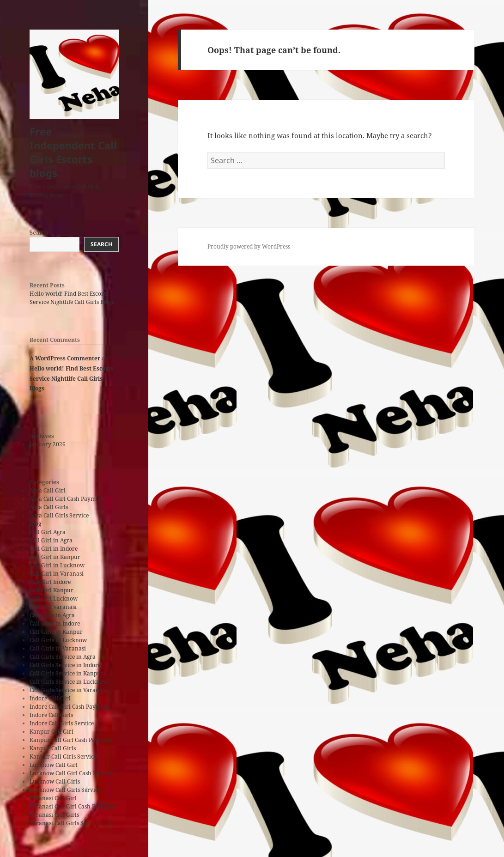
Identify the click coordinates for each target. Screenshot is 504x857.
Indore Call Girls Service (62, 723)
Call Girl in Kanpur (55, 557)
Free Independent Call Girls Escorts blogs (73, 152)
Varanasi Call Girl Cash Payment (72, 806)
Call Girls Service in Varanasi (68, 690)
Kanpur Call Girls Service (63, 757)
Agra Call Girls (49, 507)
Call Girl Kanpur (52, 590)
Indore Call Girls (51, 715)
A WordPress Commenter (65, 358)
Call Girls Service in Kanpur (67, 673)
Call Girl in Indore (54, 549)
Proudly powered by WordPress (249, 246)
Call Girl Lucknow (54, 599)
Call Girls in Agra (52, 615)
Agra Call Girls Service (59, 515)
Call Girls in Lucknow (58, 640)
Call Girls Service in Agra (63, 657)
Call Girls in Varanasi (58, 648)
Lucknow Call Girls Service (65, 790)
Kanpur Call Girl (52, 732)
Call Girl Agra (48, 532)
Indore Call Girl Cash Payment (69, 707)
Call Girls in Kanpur (56, 632)
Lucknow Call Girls (55, 781)
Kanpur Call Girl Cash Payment (71, 740)
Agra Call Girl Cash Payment (67, 499)
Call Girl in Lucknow (57, 565)
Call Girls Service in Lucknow (69, 682)
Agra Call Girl (48, 490)
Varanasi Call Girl (53, 798)
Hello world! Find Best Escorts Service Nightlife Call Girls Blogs (72, 298)
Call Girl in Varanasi (57, 574)
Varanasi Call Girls (54, 815)
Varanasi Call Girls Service (65, 823)
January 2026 (48, 444)
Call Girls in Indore (55, 623)
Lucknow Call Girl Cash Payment (73, 773)
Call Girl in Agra (51, 540)
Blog (35, 524)
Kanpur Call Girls (53, 748)
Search (39, 233)
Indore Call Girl (50, 698)
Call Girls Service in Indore (65, 665)
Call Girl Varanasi (53, 607)
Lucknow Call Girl (54, 765)
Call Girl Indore (50, 582)
